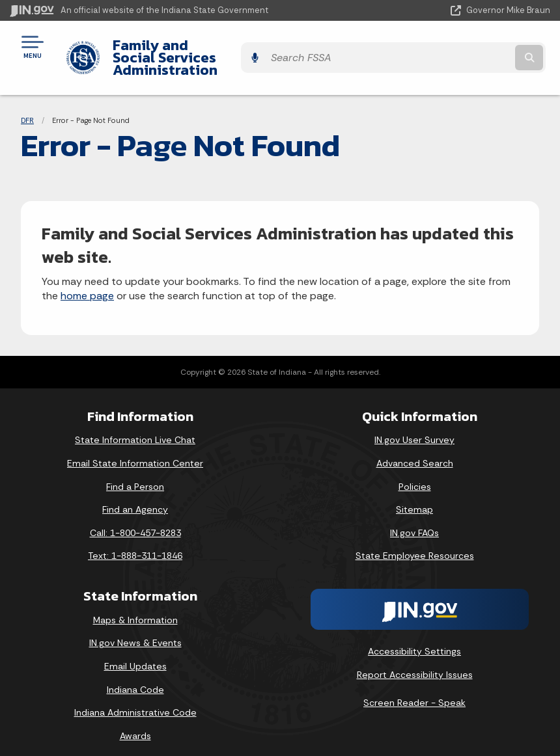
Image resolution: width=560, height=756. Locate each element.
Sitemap (414, 497)
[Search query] (470, 52)
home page (87, 283)
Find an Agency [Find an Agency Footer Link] (135, 497)
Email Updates (135, 654)
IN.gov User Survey (414, 427)
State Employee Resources (415, 543)
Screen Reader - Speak (414, 690)
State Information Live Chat (135, 427)
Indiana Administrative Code (135, 700)
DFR (27, 107)
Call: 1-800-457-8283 (135, 520)
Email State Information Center (135, 451)
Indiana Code (135, 677)
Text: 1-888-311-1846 (135, 543)
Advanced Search (415, 451)
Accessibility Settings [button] (414, 639)
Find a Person (135, 474)
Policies (415, 474)
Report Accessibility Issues (415, 662)
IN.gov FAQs (414, 520)
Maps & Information (135, 608)
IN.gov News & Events (135, 630)
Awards (135, 723)
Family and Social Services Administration (197, 51)
